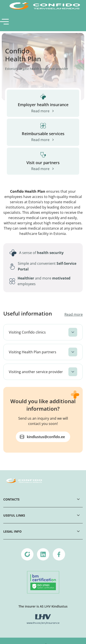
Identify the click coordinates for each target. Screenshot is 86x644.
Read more (74, 314)
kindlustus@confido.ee (46, 437)
